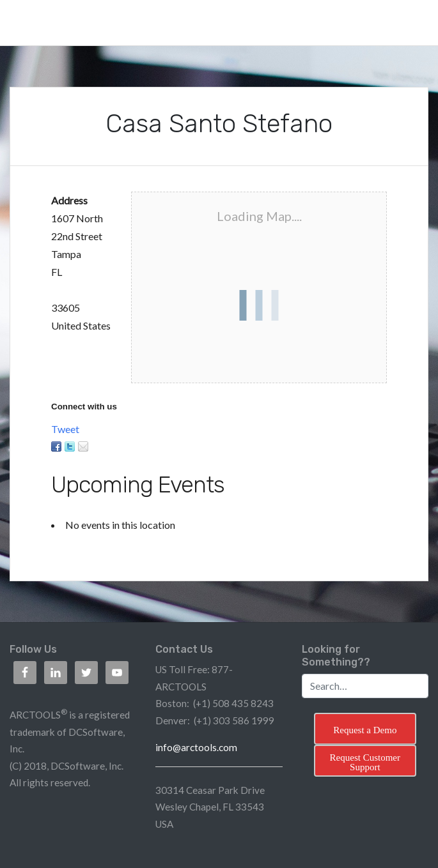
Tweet (65, 429)
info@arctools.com (196, 747)
